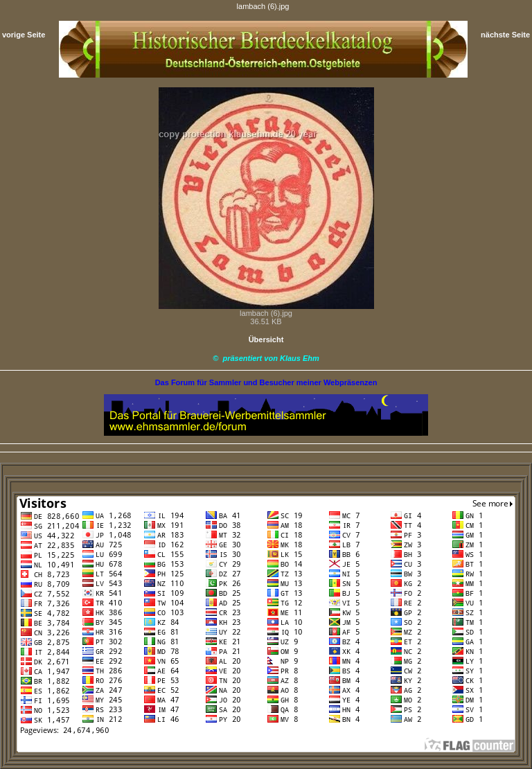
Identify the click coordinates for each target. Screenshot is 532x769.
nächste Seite (505, 35)
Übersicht (266, 339)
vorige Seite (24, 35)
